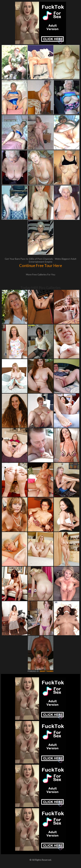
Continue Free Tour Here (41, 265)
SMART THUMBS (46, 671)
